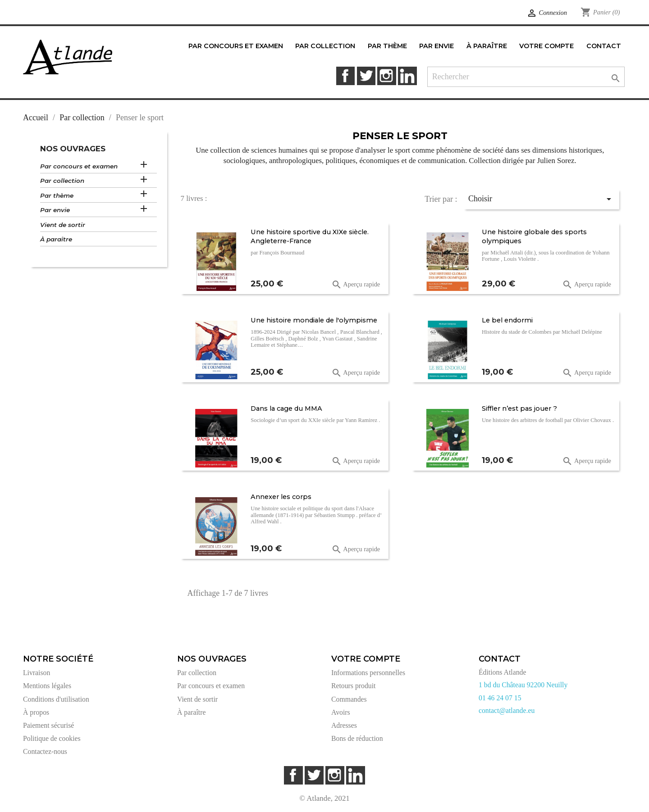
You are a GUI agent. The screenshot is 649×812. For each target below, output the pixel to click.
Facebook (345, 76)
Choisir (541, 199)
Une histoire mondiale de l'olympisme (314, 320)
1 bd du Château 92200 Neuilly (523, 685)
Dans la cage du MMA (286, 408)
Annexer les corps (281, 497)
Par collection (62, 181)
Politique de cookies (52, 738)
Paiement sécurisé (48, 725)
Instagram (386, 76)
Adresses (344, 725)
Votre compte (366, 659)
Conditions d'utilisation (56, 699)
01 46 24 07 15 (500, 698)
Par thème (57, 195)
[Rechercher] (526, 77)
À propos (36, 712)
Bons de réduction (357, 738)
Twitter (366, 76)
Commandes (349, 699)
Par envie (55, 210)
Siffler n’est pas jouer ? (519, 408)
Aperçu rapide (356, 285)
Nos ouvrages (73, 149)
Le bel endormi (507, 320)
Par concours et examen (79, 166)
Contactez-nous (45, 751)
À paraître (56, 239)
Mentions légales (47, 686)
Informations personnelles (368, 673)
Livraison (37, 673)
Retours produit (353, 686)
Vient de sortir (63, 225)
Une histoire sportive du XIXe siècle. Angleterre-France (310, 236)
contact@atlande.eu (507, 710)
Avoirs (341, 712)
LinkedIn (407, 76)
